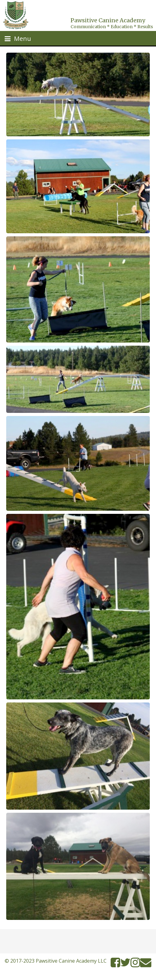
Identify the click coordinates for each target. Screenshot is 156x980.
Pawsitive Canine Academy (108, 20)
